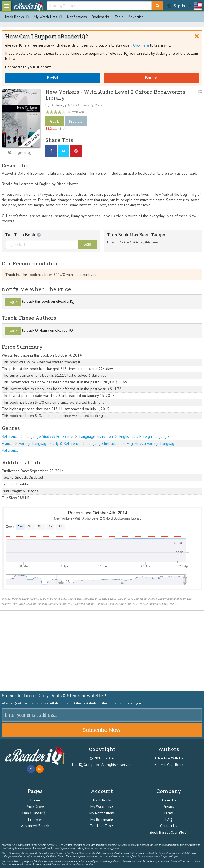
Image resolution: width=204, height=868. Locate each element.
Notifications (77, 17)
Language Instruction (96, 436)
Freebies (35, 820)
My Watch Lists (49, 17)
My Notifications (102, 813)
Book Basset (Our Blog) (169, 832)
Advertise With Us (169, 758)
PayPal (53, 78)
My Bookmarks (102, 820)
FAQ (169, 820)
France (7, 443)
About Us (169, 800)
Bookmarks (101, 17)
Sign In (176, 6)
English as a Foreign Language (144, 436)
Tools (119, 17)
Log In (13, 302)
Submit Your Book (169, 765)
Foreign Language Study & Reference (50, 443)
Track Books (18, 17)
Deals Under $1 (35, 813)
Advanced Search (35, 826)
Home (35, 800)
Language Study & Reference (49, 436)
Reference (10, 436)
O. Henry (57, 105)
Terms (169, 813)
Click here (141, 45)
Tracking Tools (102, 826)
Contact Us (169, 826)
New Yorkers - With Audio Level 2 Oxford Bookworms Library (115, 94)
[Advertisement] (102, 651)
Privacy (169, 807)
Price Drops (35, 807)
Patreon (151, 78)
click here (51, 864)
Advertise (136, 17)
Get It (55, 121)
